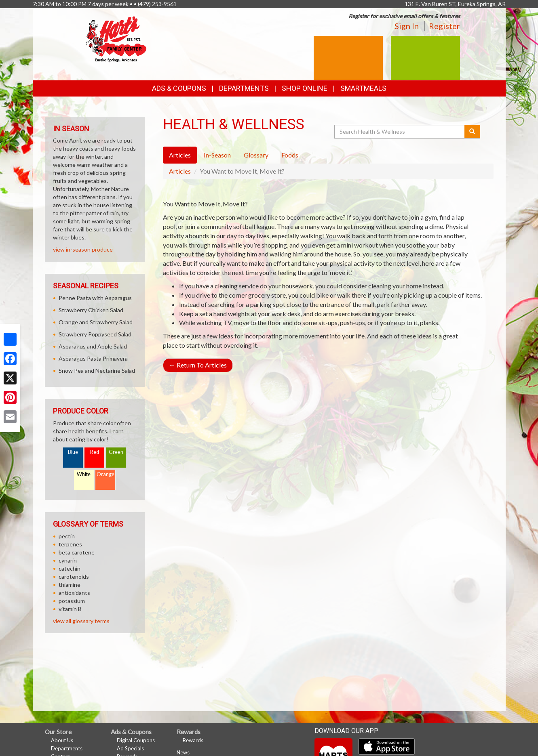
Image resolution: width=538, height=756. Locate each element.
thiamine (70, 585)
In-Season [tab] (217, 155)
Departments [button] (244, 88)
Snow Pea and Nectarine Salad (97, 371)
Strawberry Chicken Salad (91, 310)
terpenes (70, 544)
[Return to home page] (116, 39)
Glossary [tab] (256, 155)
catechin (70, 568)
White (84, 474)
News (183, 752)
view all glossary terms (81, 621)
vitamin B (70, 609)
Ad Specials (130, 748)
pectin (67, 536)
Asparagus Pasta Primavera (93, 358)
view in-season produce (83, 249)
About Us (62, 740)
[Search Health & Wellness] (400, 132)
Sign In (407, 26)
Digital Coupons (136, 740)
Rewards (193, 740)
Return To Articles (198, 365)
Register (444, 26)
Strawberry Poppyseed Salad (95, 334)
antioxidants (74, 593)
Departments (67, 748)
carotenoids (74, 576)
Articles (180, 171)
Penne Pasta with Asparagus (95, 298)
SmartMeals (363, 88)
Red (95, 452)
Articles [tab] (180, 155)
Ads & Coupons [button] (179, 88)
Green (116, 452)
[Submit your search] (472, 132)
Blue (73, 452)
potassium (72, 601)
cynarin (68, 560)
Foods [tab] (290, 155)
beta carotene (77, 552)
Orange (105, 474)
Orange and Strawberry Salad (96, 322)
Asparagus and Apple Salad (93, 346)
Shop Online (305, 88)
